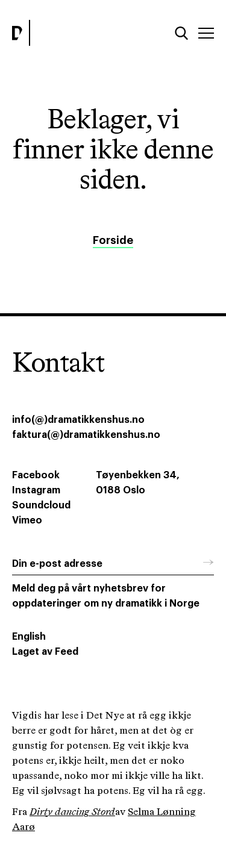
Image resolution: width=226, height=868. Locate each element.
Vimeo (27, 520)
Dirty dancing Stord (72, 812)
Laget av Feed (45, 652)
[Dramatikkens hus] (59, 33)
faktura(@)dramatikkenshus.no (86, 435)
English (29, 637)
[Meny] (206, 33)
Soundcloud (41, 505)
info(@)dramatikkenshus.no (78, 420)
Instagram (36, 490)
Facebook (36, 475)
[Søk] (181, 33)
